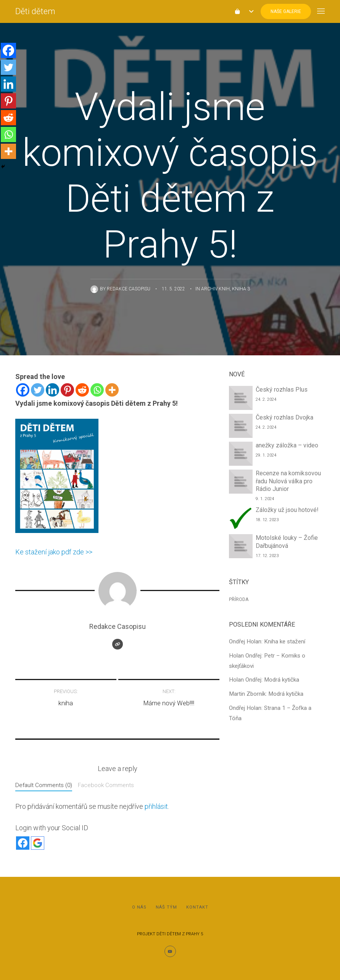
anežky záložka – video (287, 445)
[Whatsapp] (97, 390)
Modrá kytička (282, 680)
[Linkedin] (52, 390)
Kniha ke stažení (285, 641)
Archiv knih (215, 289)
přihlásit (156, 806)
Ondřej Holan (245, 641)
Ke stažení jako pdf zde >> (54, 552)
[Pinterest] (67, 390)
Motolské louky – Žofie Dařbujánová (287, 542)
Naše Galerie (286, 11)
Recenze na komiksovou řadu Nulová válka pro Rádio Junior (288, 481)
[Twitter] (38, 390)
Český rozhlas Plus (282, 390)
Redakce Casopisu (129, 289)
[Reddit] (82, 390)
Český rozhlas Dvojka (284, 417)
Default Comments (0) (44, 785)
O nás (139, 907)
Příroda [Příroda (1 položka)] (239, 599)
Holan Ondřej (245, 656)
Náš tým (166, 907)
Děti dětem (35, 11)
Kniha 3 (241, 289)
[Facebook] (23, 390)
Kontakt (197, 907)
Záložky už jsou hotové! (287, 510)
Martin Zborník (247, 694)
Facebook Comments (106, 785)
